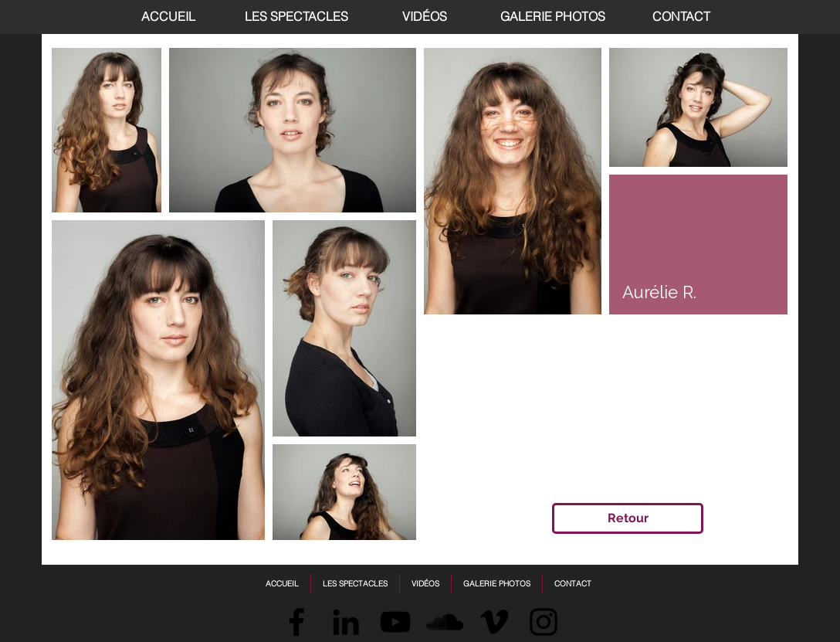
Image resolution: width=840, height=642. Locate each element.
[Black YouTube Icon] (395, 622)
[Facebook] (296, 622)
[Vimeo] (494, 622)
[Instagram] (544, 622)
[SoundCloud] (445, 622)
